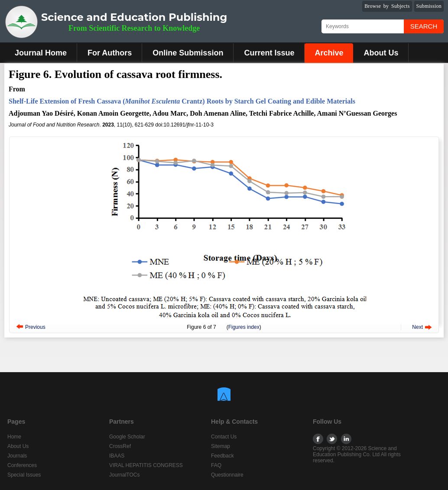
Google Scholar (127, 437)
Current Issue (269, 53)
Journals (17, 456)
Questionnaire (227, 475)
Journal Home (41, 53)
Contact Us (224, 437)
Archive (329, 53)
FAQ (216, 465)
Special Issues (24, 475)
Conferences (22, 465)
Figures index (244, 327)
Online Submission (188, 53)
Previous (35, 327)
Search (424, 26)
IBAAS (117, 456)
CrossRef (120, 446)
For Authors (110, 53)
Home (14, 437)
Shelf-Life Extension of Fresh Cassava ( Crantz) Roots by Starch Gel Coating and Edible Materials (182, 101)
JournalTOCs (124, 475)
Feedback (222, 456)
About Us (381, 53)
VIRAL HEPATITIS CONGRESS (146, 465)
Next (417, 327)
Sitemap (221, 446)
